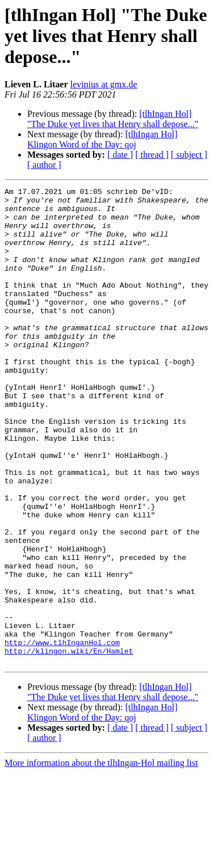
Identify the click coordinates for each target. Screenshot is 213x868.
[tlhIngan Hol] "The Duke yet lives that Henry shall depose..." (113, 119)
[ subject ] (189, 155)
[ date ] (120, 155)
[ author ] (44, 165)
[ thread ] (152, 155)
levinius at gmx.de (104, 84)
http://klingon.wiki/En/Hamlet (69, 744)
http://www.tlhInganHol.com (62, 734)
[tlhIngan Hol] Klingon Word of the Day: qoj (102, 139)
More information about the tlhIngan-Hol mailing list (101, 858)
